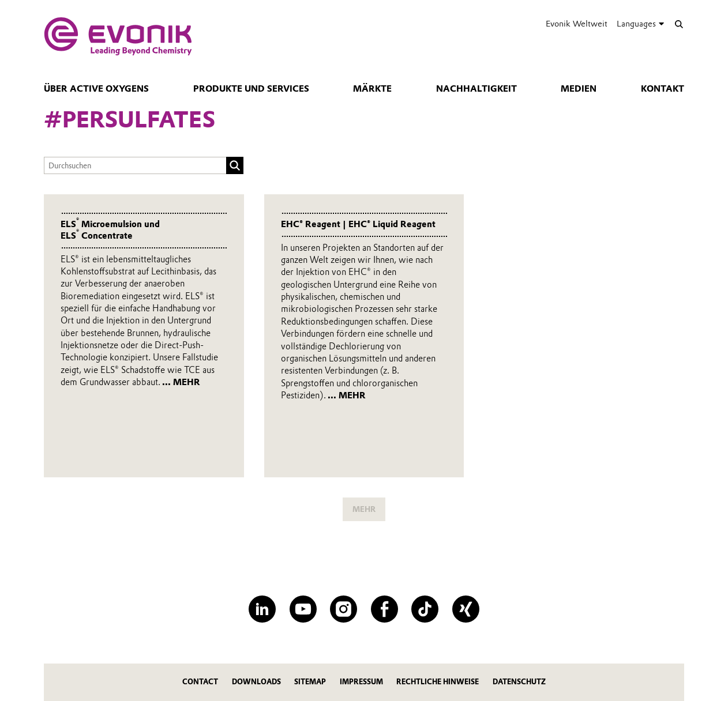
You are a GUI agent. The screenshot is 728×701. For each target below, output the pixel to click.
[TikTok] (425, 609)
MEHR (364, 509)
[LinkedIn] (262, 609)
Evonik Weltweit (577, 24)
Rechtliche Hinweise (438, 682)
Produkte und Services (251, 89)
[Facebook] (384, 609)
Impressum (361, 682)
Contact (200, 682)
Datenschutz (519, 682)
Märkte (372, 89)
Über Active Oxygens (96, 89)
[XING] (466, 609)
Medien (579, 89)
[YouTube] (303, 609)
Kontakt (663, 89)
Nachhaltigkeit (476, 89)
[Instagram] (344, 609)
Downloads (256, 682)
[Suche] (679, 24)
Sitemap (310, 682)
